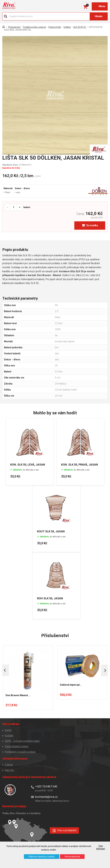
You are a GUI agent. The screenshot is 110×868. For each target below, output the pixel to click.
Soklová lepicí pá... (71, 684)
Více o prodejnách (67, 830)
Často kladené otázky (17, 746)
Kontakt (9, 735)
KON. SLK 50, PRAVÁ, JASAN (80, 464)
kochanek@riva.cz (46, 796)
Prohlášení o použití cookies (20, 751)
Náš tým (9, 770)
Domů (8, 730)
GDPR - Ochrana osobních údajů (22, 741)
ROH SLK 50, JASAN (50, 598)
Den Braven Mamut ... (18, 695)
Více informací (101, 847)
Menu (102, 6)
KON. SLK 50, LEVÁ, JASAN (28, 464)
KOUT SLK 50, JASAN (51, 531)
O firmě (9, 764)
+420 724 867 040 (46, 786)
